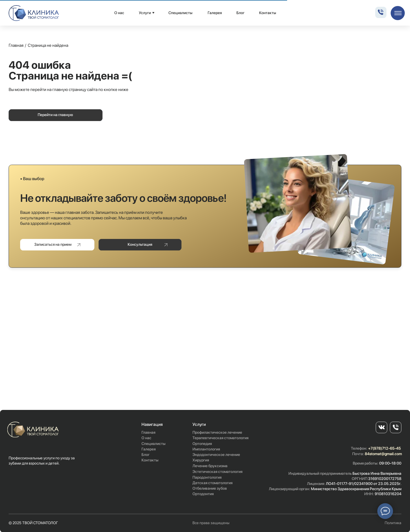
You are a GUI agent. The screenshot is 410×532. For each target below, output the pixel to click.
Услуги (145, 13)
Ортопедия (202, 444)
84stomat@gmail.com (383, 454)
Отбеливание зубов (210, 488)
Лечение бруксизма (210, 466)
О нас (119, 13)
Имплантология (206, 449)
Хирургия (201, 460)
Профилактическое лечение (217, 432)
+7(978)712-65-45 (385, 448)
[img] (34, 13)
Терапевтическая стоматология (220, 438)
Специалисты (180, 13)
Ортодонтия (203, 494)
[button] (57, 245)
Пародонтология (207, 477)
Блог (240, 13)
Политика (393, 523)
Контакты (268, 13)
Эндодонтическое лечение (216, 455)
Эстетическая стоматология (217, 472)
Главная (16, 45)
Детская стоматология (212, 483)
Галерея (215, 13)
